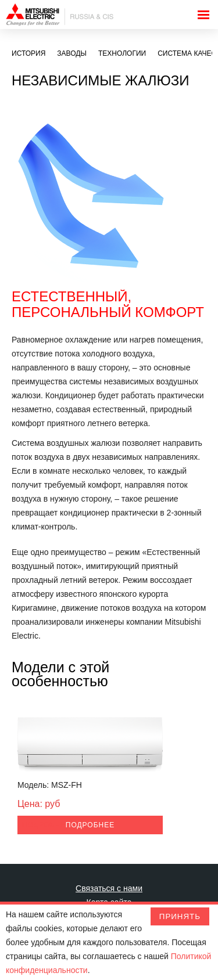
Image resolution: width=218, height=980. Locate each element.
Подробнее (47, 825)
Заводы (72, 53)
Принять (180, 916)
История (28, 53)
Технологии (122, 53)
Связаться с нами (109, 888)
